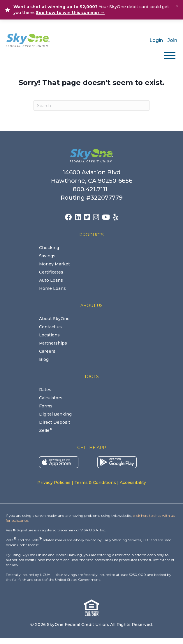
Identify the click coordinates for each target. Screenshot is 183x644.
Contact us (50, 327)
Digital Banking (55, 414)
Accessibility (133, 482)
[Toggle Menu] (170, 56)
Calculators (51, 398)
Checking (49, 248)
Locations (49, 335)
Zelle (46, 430)
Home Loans (52, 288)
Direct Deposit (55, 422)
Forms (46, 406)
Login (156, 40)
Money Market (54, 264)
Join (172, 40)
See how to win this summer (70, 13)
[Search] (91, 105)
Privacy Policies (54, 482)
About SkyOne (54, 319)
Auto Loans (51, 280)
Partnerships (53, 343)
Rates (45, 390)
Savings (47, 256)
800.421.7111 (92, 189)
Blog (44, 359)
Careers (47, 351)
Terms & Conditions (95, 482)
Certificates (51, 272)
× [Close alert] (177, 7)
